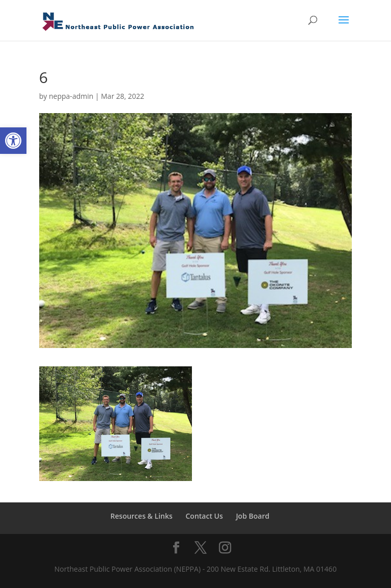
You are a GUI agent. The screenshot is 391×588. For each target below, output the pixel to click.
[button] (13, 141)
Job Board (253, 516)
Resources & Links (142, 516)
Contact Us (204, 516)
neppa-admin (71, 96)
